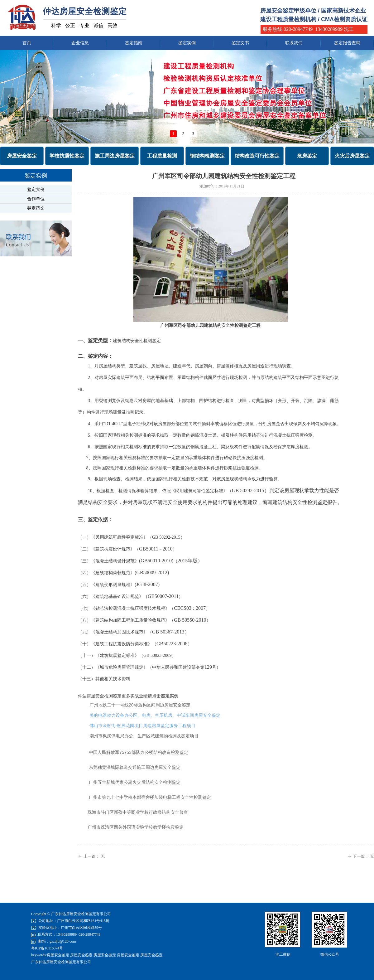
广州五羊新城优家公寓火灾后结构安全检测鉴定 (135, 782)
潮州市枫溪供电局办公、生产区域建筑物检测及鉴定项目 (144, 736)
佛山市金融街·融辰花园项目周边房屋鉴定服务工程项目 (142, 725)
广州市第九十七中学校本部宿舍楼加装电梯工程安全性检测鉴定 (150, 797)
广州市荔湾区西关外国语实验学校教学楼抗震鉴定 (136, 827)
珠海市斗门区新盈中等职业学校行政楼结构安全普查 (138, 812)
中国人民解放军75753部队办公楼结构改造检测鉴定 (139, 752)
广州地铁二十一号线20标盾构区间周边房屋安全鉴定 (140, 705)
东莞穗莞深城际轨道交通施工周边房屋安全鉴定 (135, 767)
